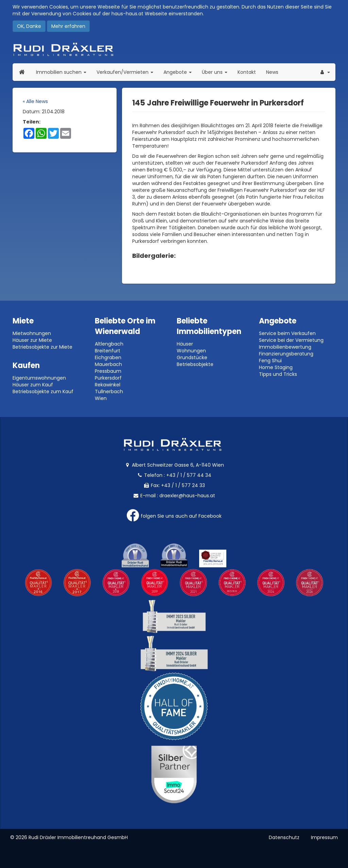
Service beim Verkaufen (287, 333)
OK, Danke (29, 26)
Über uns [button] (217, 72)
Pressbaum (108, 371)
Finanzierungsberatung (286, 354)
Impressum (324, 837)
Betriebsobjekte (195, 364)
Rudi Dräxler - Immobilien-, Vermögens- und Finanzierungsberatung (174, 49)
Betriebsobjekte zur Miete (42, 347)
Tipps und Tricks (278, 374)
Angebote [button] (178, 72)
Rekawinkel (108, 385)
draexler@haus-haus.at (187, 496)
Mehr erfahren (68, 26)
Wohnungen (191, 351)
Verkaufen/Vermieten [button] (127, 72)
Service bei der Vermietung (291, 340)
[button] (325, 72)
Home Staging (276, 367)
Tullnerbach (109, 391)
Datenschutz (284, 837)
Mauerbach (108, 364)
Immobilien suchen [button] (64, 72)
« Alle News (35, 101)
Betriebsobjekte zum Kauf (43, 391)
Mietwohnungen (32, 333)
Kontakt (247, 72)
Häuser (185, 344)
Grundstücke (192, 357)
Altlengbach (109, 344)
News (272, 72)
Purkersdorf (108, 378)
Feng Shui (270, 361)
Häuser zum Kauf (33, 385)
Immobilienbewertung (285, 347)
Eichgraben (108, 357)
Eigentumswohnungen (39, 378)
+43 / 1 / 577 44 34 (189, 475)
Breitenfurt (108, 351)
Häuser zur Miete (32, 340)
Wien (101, 398)
